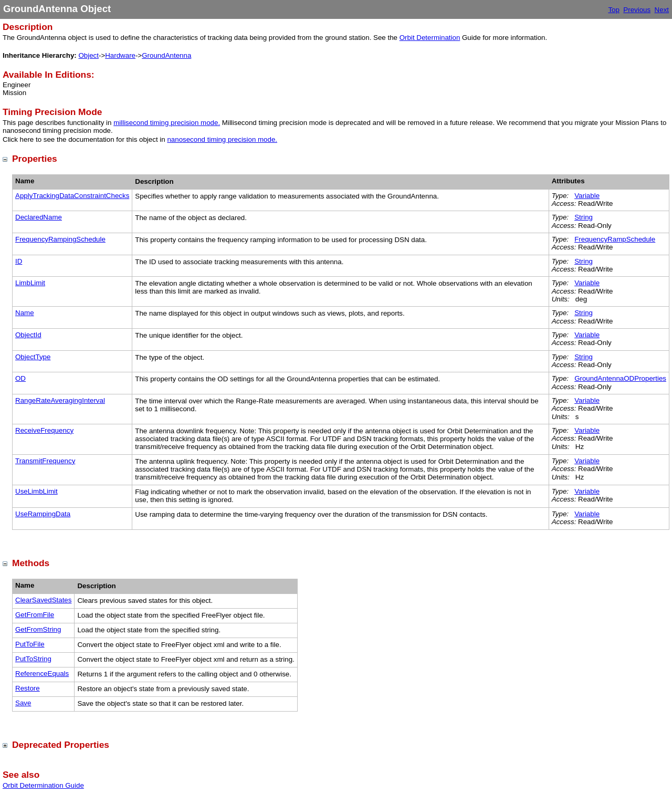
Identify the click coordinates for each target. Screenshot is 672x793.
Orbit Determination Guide (43, 785)
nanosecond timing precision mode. (222, 139)
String (584, 217)
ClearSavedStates (43, 600)
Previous (637, 10)
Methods (31, 563)
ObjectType (33, 357)
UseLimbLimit (36, 491)
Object (88, 55)
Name (25, 313)
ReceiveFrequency (44, 430)
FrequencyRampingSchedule (60, 239)
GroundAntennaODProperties (620, 378)
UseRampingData (43, 514)
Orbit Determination (430, 38)
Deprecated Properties (61, 745)
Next (662, 10)
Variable (587, 196)
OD (20, 378)
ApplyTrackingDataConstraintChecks (72, 196)
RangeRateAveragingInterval (60, 400)
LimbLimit (30, 283)
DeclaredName (39, 217)
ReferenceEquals (42, 674)
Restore (28, 688)
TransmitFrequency (45, 461)
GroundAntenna (166, 55)
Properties (35, 159)
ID (19, 261)
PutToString (33, 659)
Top (614, 10)
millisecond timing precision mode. (167, 123)
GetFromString (38, 629)
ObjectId (28, 335)
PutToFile (30, 644)
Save (23, 703)
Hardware (120, 55)
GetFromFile (35, 615)
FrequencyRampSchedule (615, 239)
